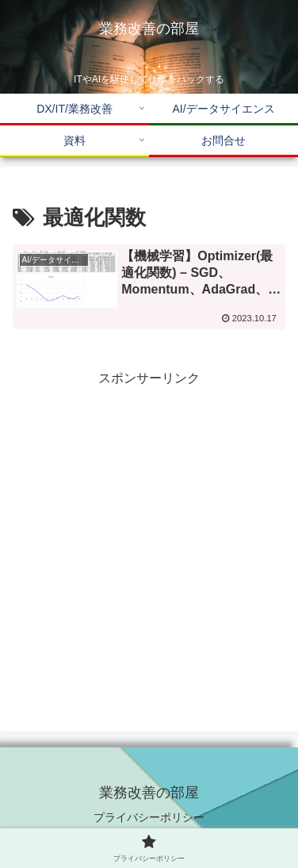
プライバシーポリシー (149, 817)
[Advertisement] (149, 540)
